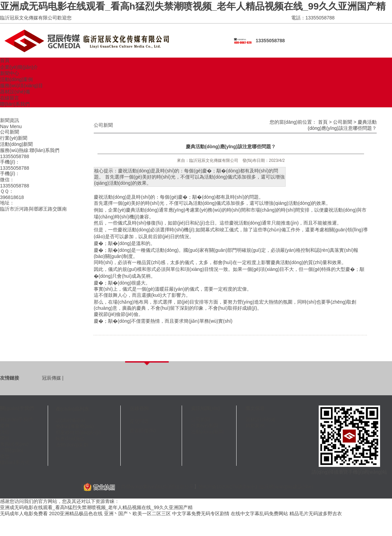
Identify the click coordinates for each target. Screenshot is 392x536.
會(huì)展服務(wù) (75, 426)
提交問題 (139, 421)
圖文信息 (255, 408)
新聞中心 (10, 73)
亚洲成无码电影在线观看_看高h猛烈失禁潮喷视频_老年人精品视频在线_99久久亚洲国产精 (193, 6)
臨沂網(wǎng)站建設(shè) (286, 487)
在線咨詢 (139, 408)
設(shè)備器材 (71, 420)
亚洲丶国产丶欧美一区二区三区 (137, 514)
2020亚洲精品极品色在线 (76, 514)
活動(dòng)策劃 (72, 445)
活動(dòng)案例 (16, 79)
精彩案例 (255, 426)
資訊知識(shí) (206, 408)
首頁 (5, 60)
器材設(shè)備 (15, 92)
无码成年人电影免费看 (24, 514)
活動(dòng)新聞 (16, 144)
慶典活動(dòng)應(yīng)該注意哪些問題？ (231, 147)
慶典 (5, 426)
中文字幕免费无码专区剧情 (201, 514)
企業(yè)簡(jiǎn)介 (19, 67)
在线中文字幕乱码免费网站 (259, 514)
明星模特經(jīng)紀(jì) (78, 432)
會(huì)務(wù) (14, 444)
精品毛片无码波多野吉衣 (316, 514)
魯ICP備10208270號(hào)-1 (228, 487)
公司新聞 (10, 132)
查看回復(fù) (143, 430)
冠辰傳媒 (51, 378)
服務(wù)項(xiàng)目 (21, 86)
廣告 (5, 456)
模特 (5, 438)
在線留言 (10, 98)
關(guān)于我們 (17, 408)
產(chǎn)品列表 (72, 409)
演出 (5, 432)
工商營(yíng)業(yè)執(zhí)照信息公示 (139, 487)
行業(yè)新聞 (14, 138)
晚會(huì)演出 (70, 439)
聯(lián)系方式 (15, 462)
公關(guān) (12, 450)
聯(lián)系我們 (15, 104)
